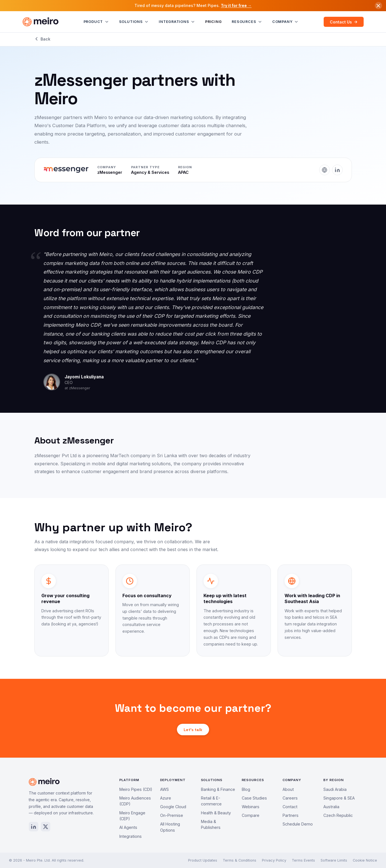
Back (42, 39)
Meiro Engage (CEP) (132, 816)
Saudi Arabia (335, 789)
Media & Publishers (211, 825)
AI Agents (128, 827)
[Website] (325, 170)
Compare (251, 815)
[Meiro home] (41, 22)
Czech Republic (338, 815)
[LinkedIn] (337, 170)
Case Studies (254, 798)
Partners (291, 815)
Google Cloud (173, 807)
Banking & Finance (218, 789)
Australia (331, 807)
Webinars (251, 807)
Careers (290, 798)
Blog (246, 789)
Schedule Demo (298, 824)
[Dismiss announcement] (378, 6)
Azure (166, 798)
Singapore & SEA (339, 798)
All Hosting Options (170, 827)
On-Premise (172, 815)
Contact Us (344, 22)
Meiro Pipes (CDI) (136, 789)
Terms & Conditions (240, 860)
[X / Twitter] (46, 827)
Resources (247, 22)
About (288, 789)
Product (96, 22)
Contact (290, 807)
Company (285, 22)
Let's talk (193, 730)
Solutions (134, 22)
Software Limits (334, 860)
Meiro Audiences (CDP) (135, 801)
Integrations (177, 22)
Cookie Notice (365, 860)
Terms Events (303, 860)
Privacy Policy (274, 860)
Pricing (213, 22)
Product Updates (203, 860)
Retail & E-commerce (211, 801)
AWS (164, 789)
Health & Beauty (216, 813)
